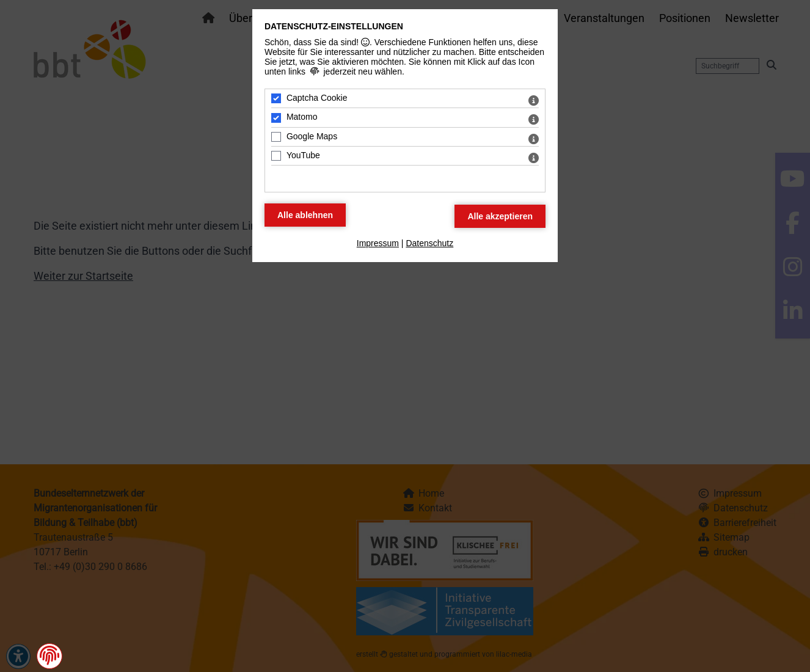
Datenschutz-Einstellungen (334, 26)
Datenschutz (429, 243)
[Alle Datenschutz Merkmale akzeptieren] (500, 216)
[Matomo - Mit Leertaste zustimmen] (276, 118)
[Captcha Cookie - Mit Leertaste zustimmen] (276, 98)
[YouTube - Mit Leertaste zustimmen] (276, 156)
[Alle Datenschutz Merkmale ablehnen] (305, 215)
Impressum (378, 243)
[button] (49, 656)
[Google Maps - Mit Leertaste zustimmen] (276, 137)
